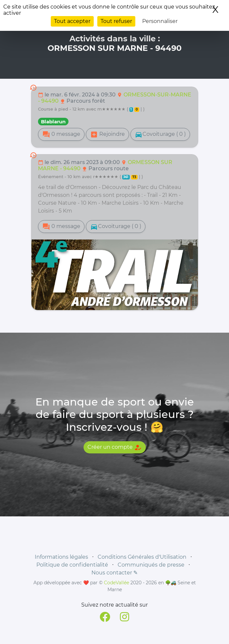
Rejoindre (107, 135)
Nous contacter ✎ (114, 573)
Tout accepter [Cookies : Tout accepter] (72, 21)
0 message (61, 135)
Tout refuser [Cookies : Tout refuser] (116, 21)
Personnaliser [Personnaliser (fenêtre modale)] (160, 21)
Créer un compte (115, 447)
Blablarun (53, 122)
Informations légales (61, 557)
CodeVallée (116, 583)
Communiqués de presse (151, 565)
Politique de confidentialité (72, 565)
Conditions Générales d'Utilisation (142, 557)
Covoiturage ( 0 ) (160, 135)
